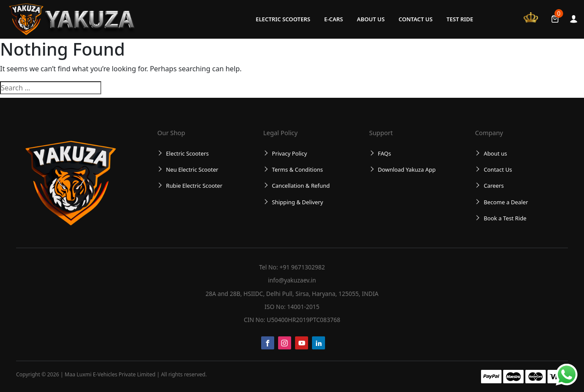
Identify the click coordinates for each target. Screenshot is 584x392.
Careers (494, 186)
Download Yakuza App (407, 169)
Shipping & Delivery (298, 202)
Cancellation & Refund (301, 186)
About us (371, 19)
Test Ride (460, 19)
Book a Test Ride (505, 218)
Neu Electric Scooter (192, 169)
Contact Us (415, 19)
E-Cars (333, 19)
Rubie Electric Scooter (194, 186)
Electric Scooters (283, 19)
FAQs (385, 153)
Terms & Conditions (297, 169)
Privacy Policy (290, 153)
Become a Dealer (506, 202)
